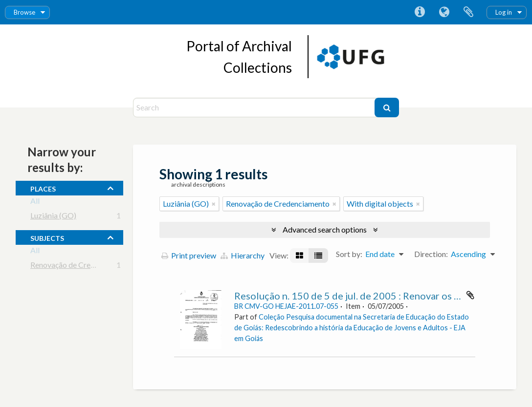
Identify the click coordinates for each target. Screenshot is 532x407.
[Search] (255, 107)
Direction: (431, 254)
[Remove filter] (214, 204)
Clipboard (468, 12)
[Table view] (318, 256)
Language (444, 12)
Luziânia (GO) (53, 217)
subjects (47, 237)
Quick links (420, 12)
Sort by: (349, 254)
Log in (504, 12)
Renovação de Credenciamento (82, 267)
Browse (24, 12)
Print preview (189, 255)
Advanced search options (325, 229)
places (43, 188)
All (35, 203)
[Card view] (299, 256)
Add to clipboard (470, 295)
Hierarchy (243, 255)
